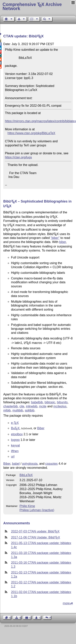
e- (15, 423)
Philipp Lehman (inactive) (37, 510)
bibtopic (50, 402)
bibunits (62, 402)
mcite (43, 406)
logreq (15, 439)
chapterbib (11, 406)
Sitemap (20, 617)
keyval (15, 445)
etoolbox (17, 434)
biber (63, 242)
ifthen (15, 451)
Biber (41, 428)
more (66, 603)
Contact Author (40, 617)
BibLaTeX (26, 475)
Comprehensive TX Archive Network (32, 6)
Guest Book (10, 617)
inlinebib (32, 406)
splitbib (30, 410)
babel (16, 463)
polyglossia (30, 463)
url (13, 456)
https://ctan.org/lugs (18, 157)
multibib (18, 410)
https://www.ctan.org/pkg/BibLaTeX (31, 133)
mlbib (7, 410)
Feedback (50, 617)
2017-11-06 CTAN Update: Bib (35, 537)
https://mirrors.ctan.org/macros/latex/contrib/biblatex (40, 121)
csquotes (51, 463)
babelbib (37, 402)
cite (22, 406)
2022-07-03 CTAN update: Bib (35, 531)
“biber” (55, 238)
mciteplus (60, 406)
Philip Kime (27, 506)
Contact (31, 617)
